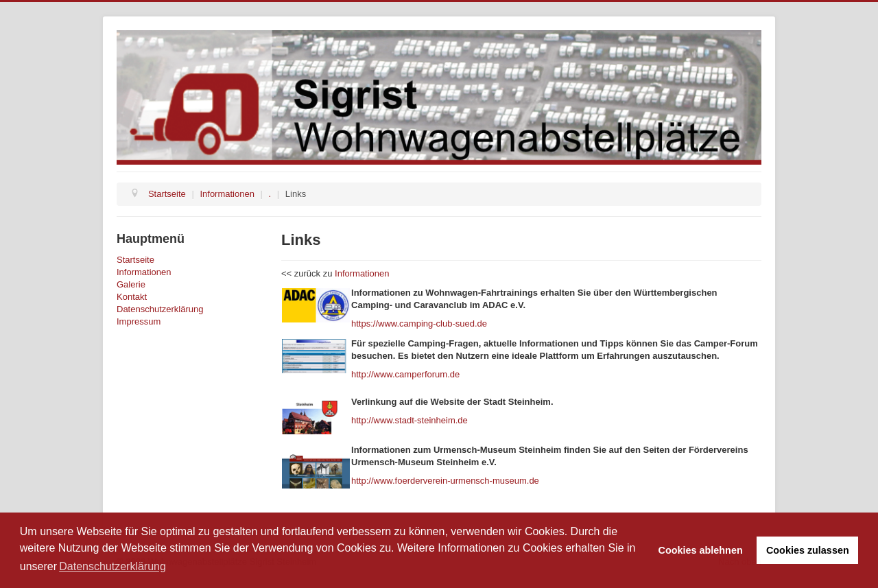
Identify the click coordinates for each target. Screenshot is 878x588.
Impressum (139, 321)
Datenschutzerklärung (160, 309)
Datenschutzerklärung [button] (112, 566)
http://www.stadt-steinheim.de (410, 420)
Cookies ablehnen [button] (701, 550)
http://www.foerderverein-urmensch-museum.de (445, 481)
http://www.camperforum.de (405, 374)
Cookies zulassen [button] (808, 550)
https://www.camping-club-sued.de (419, 324)
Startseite (135, 260)
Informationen (144, 272)
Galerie (131, 284)
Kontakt (132, 297)
